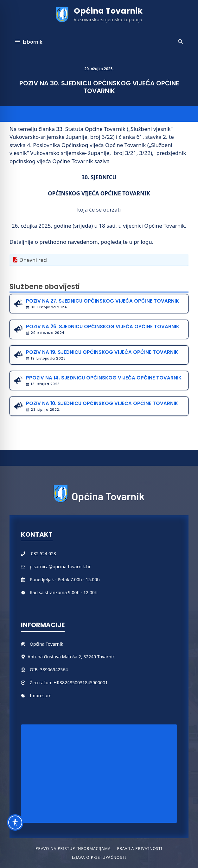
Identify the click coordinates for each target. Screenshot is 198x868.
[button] (180, 42)
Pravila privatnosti (140, 849)
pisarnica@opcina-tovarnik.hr (60, 566)
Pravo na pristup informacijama (73, 849)
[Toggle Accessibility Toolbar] (15, 822)
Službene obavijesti (45, 287)
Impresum (41, 696)
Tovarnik (54, 644)
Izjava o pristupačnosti (99, 857)
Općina (38, 644)
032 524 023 (44, 554)
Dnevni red (33, 260)
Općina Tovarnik (108, 11)
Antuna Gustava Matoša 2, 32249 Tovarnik (71, 657)
